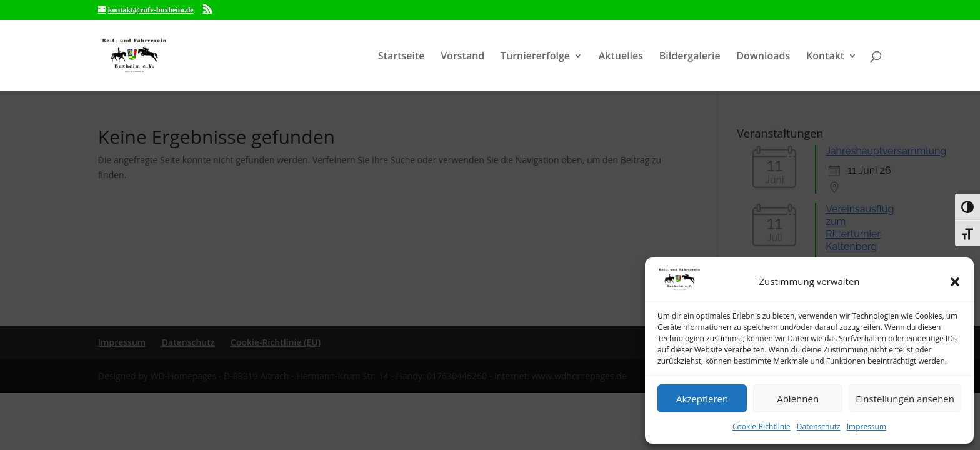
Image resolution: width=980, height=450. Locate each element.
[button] (955, 282)
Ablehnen (798, 399)
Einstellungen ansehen (905, 399)
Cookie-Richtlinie (762, 427)
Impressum (867, 427)
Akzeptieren (702, 399)
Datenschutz (819, 427)
